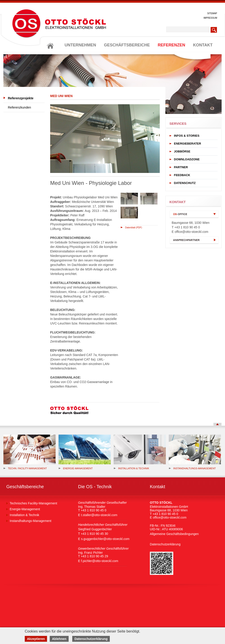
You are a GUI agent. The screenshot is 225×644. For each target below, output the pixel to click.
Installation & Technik (131, 468)
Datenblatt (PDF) (134, 228)
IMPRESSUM (210, 18)
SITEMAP (212, 13)
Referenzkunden (19, 107)
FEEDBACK (182, 175)
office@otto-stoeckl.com (191, 232)
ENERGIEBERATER (187, 144)
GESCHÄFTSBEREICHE (127, 45)
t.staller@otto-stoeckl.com (99, 515)
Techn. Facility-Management (25, 468)
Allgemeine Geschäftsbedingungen (174, 534)
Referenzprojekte (21, 98)
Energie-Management (25, 509)
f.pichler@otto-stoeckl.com (100, 561)
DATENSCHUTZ (185, 183)
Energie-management (76, 468)
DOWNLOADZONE (187, 159)
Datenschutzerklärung (165, 544)
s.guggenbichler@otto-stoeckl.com (105, 539)
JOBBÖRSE (182, 151)
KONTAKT (203, 45)
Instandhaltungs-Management (192, 468)
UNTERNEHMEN (80, 45)
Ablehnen (59, 639)
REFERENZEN (171, 45)
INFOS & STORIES (187, 136)
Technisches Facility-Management (33, 503)
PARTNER (181, 167)
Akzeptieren (36, 639)
